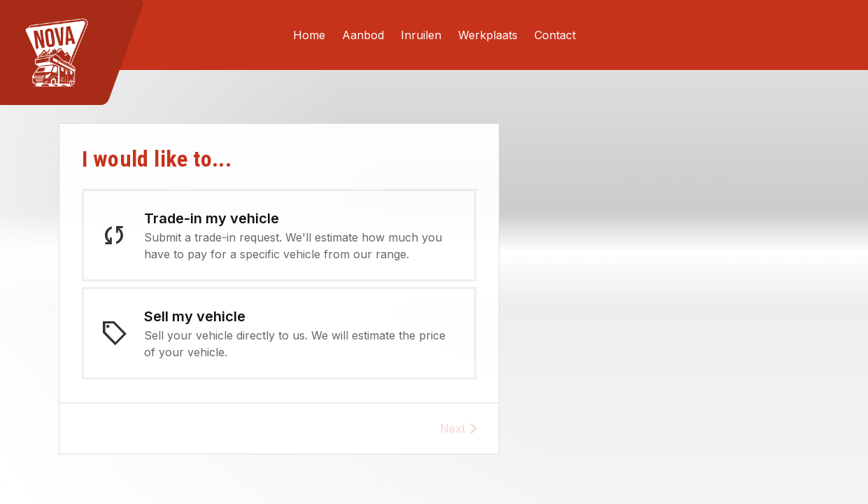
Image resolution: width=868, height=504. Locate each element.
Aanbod (363, 35)
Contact (555, 35)
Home (309, 35)
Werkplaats (488, 35)
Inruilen (421, 35)
